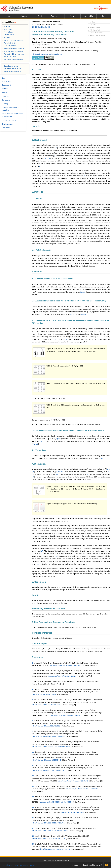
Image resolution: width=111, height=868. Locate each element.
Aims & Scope (8, 32)
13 (109, 472)
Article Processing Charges (12, 40)
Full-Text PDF (94, 25)
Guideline (6, 37)
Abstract (92, 22)
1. (33, 663)
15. (33, 807)
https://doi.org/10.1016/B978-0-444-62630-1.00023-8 (50, 831)
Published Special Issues (12, 69)
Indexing (6, 26)
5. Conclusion (39, 582)
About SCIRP (51, 860)
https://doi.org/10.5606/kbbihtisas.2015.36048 (66, 715)
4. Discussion (39, 464)
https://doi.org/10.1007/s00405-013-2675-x (47, 705)
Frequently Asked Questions (13, 60)
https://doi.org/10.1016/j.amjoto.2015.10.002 (73, 781)
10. (33, 752)
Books (40, 16)
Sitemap (58, 860)
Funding (36, 595)
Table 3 (55, 339)
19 (56, 556)
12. (33, 776)
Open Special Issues (10, 66)
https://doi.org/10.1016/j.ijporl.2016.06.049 (47, 760)
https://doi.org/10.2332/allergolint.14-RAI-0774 (82, 789)
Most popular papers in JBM (13, 51)
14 (57, 474)
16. (33, 818)
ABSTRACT (38, 69)
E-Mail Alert (8, 865)
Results (5, 92)
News (73, 16)
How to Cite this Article (97, 36)
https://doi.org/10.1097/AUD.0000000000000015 (49, 770)
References (38, 657)
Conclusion (6, 100)
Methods (5, 89)
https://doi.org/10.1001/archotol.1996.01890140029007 (51, 747)
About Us (89, 16)
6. (33, 710)
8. (33, 731)
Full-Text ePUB (94, 30)
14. (33, 797)
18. (33, 836)
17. (33, 828)
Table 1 (83, 292)
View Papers (7, 29)
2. (33, 671)
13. (33, 786)
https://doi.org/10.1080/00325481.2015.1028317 (66, 666)
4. (33, 689)
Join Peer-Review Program (25, 865)
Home (8, 16)
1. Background (39, 140)
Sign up (75, 865)
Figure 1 (73, 314)
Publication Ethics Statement (13, 54)
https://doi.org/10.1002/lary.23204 (72, 812)
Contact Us (65, 860)
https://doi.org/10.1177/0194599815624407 (62, 676)
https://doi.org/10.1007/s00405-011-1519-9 (55, 849)
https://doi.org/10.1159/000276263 (44, 694)
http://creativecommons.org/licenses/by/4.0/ (47, 54)
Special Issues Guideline (12, 72)
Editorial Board (8, 35)
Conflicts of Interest (42, 633)
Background (6, 85)
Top (3, 78)
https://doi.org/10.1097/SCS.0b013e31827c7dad (49, 823)
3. (33, 681)
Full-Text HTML (94, 27)
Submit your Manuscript (92, 865)
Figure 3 (102, 458)
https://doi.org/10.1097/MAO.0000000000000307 (49, 736)
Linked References (95, 33)
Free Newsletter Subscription (13, 48)
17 (42, 551)
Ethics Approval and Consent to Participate (54, 622)
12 (62, 472)
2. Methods (37, 192)
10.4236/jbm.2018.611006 (41, 27)
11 (59, 472)
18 (41, 554)
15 (88, 474)
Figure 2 (58, 439)
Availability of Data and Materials (48, 609)
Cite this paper (39, 644)
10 (33, 472)
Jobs (104, 16)
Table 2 (83, 314)
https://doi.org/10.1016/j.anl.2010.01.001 (46, 726)
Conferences (56, 16)
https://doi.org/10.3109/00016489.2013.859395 (55, 802)
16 (33, 477)
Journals (24, 16)
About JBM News (9, 57)
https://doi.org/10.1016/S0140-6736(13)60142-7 (48, 839)
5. (33, 700)
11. (33, 765)
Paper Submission (9, 43)
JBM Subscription (9, 46)
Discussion (6, 96)
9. (33, 742)
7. (33, 721)
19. (33, 844)
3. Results (37, 272)
